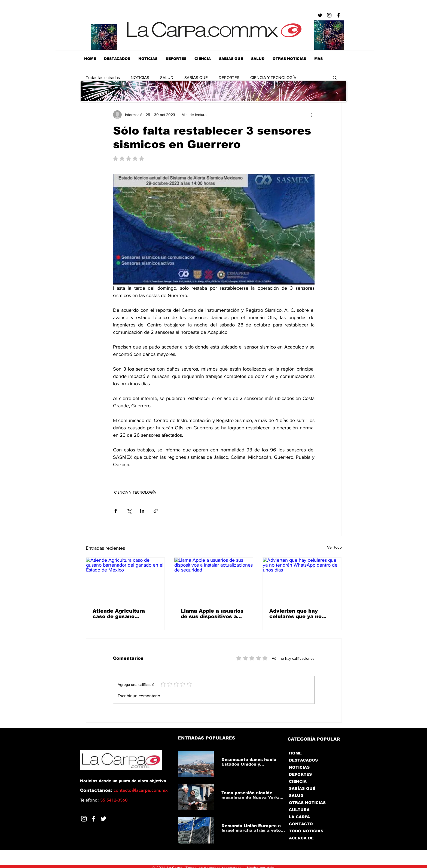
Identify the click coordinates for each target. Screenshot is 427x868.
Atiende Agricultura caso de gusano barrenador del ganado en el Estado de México (124, 614)
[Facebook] (94, 819)
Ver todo (334, 547)
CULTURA (299, 810)
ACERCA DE (301, 838)
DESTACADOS (303, 760)
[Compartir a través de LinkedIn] (142, 511)
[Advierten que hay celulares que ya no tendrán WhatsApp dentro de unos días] (302, 580)
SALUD (167, 77)
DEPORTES (229, 77)
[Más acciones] (311, 115)
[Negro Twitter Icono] (320, 15)
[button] (335, 77)
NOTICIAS (140, 77)
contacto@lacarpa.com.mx (141, 790)
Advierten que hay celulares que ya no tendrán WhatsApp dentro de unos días (296, 614)
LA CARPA (299, 817)
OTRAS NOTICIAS (307, 803)
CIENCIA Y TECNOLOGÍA (273, 77)
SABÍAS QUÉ (302, 788)
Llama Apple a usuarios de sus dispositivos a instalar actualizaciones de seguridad (213, 614)
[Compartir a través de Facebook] (116, 511)
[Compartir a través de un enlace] (156, 511)
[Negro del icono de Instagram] (329, 15)
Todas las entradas (103, 77)
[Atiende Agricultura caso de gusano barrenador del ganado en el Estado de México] (125, 580)
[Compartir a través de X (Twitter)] (129, 511)
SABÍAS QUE (196, 77)
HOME (295, 753)
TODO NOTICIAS (306, 831)
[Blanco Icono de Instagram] (84, 819)
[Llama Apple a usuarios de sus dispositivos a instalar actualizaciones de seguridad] (214, 580)
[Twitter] (103, 819)
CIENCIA (298, 781)
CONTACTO (301, 824)
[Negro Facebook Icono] (338, 15)
